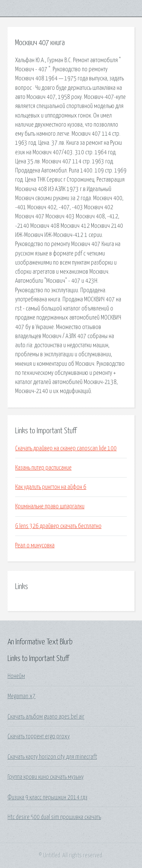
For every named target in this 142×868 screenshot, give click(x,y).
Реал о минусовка (35, 545)
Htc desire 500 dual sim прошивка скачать (54, 817)
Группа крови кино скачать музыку (46, 777)
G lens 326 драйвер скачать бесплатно (58, 526)
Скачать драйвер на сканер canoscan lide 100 (66, 448)
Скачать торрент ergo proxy (39, 736)
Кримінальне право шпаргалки (50, 506)
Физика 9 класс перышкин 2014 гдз (48, 797)
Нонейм (16, 676)
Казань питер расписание (43, 468)
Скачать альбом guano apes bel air (46, 717)
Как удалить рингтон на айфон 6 (51, 487)
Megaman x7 (22, 696)
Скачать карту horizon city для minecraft (52, 757)
